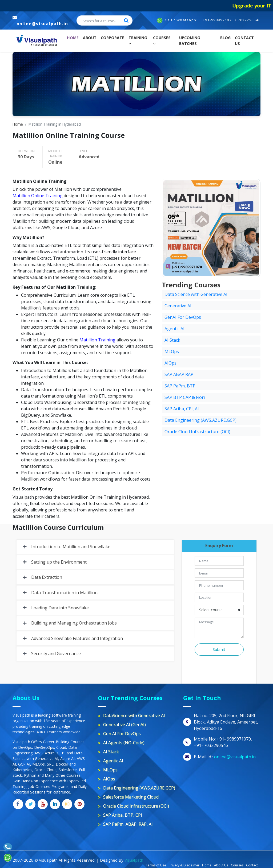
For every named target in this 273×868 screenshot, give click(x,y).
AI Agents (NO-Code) (124, 743)
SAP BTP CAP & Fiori (185, 397)
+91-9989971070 (218, 20)
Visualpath (134, 860)
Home (74, 37)
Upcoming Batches (190, 41)
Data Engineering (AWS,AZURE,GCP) (200, 420)
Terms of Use (156, 865)
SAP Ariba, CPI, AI (182, 409)
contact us (244, 41)
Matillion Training (97, 340)
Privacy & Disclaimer (184, 865)
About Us (221, 865)
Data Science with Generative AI (196, 294)
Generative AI (178, 306)
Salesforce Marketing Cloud (131, 797)
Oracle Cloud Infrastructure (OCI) (197, 432)
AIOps (170, 363)
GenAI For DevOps (183, 317)
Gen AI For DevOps (122, 734)
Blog (225, 38)
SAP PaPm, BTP (180, 386)
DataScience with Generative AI (134, 716)
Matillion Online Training (38, 196)
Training (138, 40)
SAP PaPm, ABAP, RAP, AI (128, 824)
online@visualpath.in (42, 24)
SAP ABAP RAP (179, 374)
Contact (252, 865)
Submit (219, 649)
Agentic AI (174, 329)
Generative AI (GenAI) (125, 725)
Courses (162, 40)
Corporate (113, 38)
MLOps (172, 352)
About (90, 38)
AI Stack (172, 340)
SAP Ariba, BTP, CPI (123, 815)
